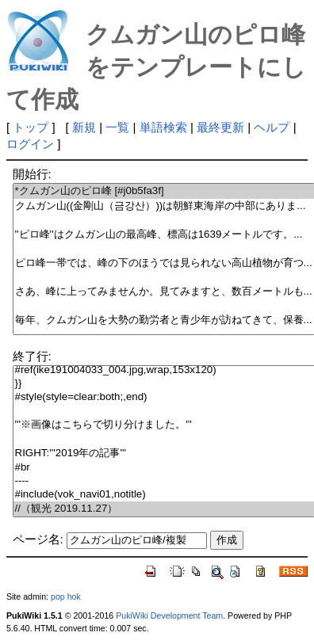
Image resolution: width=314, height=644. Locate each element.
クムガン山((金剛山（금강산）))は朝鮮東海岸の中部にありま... (164, 206)
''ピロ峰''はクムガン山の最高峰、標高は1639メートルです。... (164, 235)
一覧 (117, 127)
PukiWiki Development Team (169, 615)
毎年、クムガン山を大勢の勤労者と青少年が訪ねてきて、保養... (164, 320)
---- (164, 481)
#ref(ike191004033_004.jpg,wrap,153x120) (164, 370)
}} (164, 384)
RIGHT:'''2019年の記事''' (164, 453)
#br (164, 468)
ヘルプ (272, 127)
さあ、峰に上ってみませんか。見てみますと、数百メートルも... (164, 292)
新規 (84, 127)
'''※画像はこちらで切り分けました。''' (164, 425)
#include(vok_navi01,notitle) (164, 495)
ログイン (30, 144)
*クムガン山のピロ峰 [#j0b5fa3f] (164, 191)
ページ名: (38, 539)
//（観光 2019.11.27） (164, 509)
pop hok (66, 596)
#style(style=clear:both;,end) (164, 397)
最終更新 (220, 127)
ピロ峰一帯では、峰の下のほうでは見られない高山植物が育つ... (164, 263)
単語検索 (163, 127)
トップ (31, 127)
